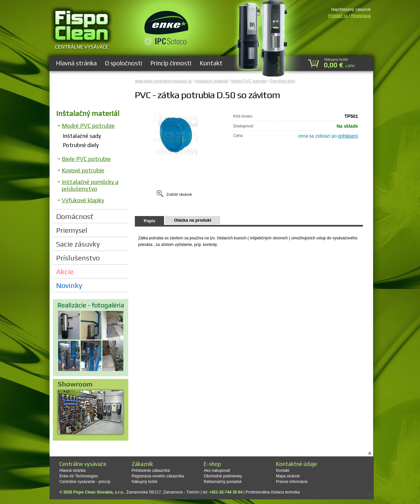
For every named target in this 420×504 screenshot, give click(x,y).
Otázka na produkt (192, 220)
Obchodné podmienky (223, 476)
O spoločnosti (124, 63)
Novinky (69, 285)
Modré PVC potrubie (88, 126)
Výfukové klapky (83, 200)
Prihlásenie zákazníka (151, 471)
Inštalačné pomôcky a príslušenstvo (90, 185)
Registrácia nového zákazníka (158, 476)
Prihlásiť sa (338, 16)
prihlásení (348, 136)
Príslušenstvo (78, 258)
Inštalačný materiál (88, 113)
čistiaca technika (285, 492)
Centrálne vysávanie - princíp (85, 482)
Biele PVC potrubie (86, 159)
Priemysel (72, 230)
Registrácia (361, 16)
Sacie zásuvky (78, 244)
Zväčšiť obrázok (179, 194)
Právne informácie (292, 482)
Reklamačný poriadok (223, 482)
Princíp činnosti (171, 63)
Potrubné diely (81, 145)
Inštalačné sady (82, 136)
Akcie (65, 272)
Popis (149, 221)
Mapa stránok (288, 476)
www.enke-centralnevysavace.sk (163, 81)
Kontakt (211, 63)
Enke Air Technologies (79, 476)
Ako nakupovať (217, 471)
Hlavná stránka (76, 63)
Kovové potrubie (83, 170)
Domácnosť (75, 216)
